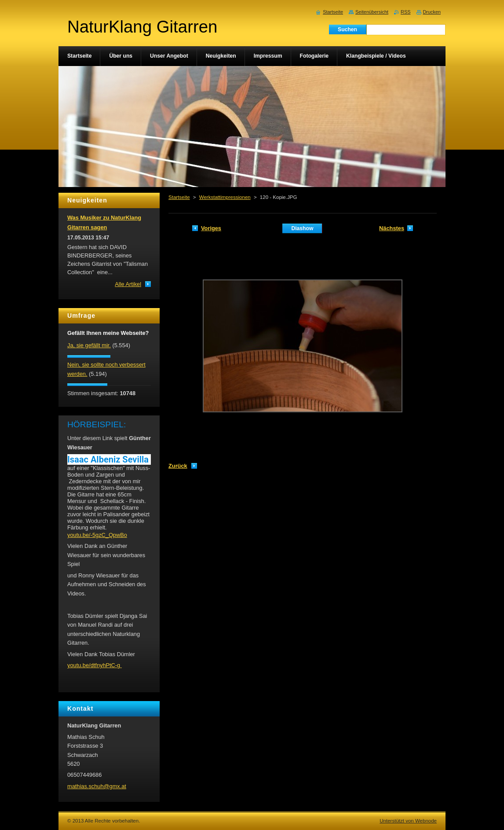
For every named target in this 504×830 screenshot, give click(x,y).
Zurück (178, 466)
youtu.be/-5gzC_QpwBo (97, 535)
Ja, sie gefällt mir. (89, 345)
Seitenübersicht (372, 12)
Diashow (302, 228)
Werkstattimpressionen (225, 197)
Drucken (432, 12)
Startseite (179, 197)
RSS (405, 12)
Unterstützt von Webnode (408, 821)
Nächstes (392, 228)
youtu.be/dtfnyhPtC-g (95, 665)
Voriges (211, 228)
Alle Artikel (128, 284)
